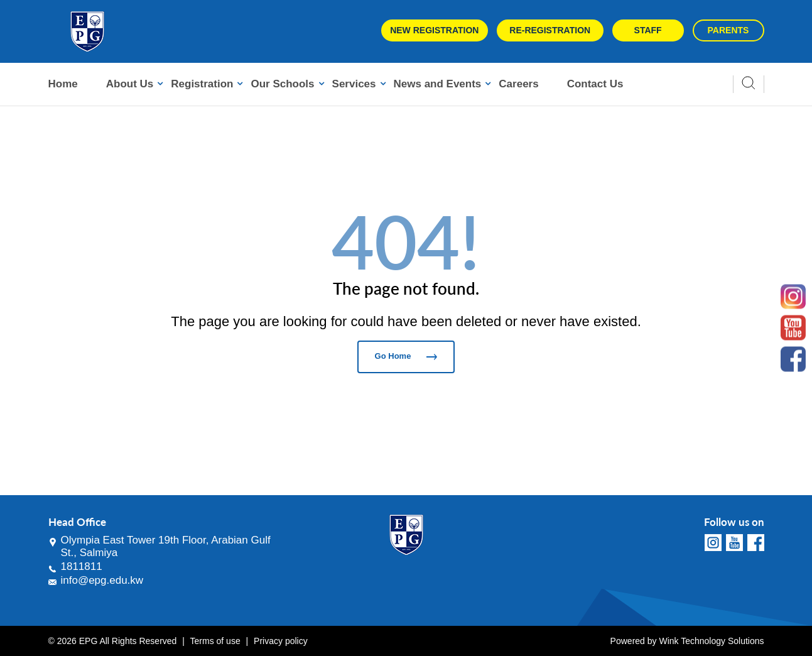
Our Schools (282, 84)
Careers (518, 84)
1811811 (82, 566)
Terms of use (215, 641)
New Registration (434, 30)
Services (354, 84)
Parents (728, 30)
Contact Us (595, 84)
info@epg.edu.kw (102, 580)
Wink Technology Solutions (711, 641)
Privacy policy (281, 641)
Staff (648, 30)
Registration (202, 84)
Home (63, 84)
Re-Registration (550, 30)
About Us (130, 84)
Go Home (406, 356)
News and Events (438, 84)
